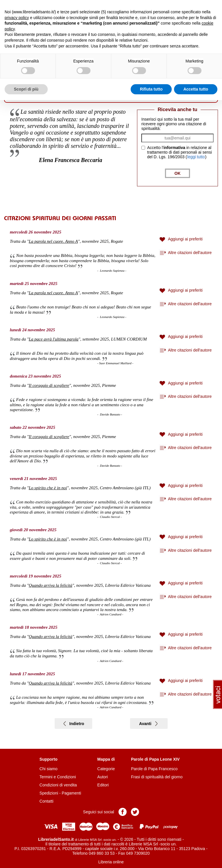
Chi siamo (49, 769)
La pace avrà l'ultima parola (54, 339)
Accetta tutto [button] (196, 89)
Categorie (106, 769)
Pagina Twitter (135, 812)
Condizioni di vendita (58, 785)
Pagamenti (72, 793)
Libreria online (111, 862)
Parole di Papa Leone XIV (155, 759)
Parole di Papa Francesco (154, 769)
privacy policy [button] (17, 18)
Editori (103, 785)
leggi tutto (196, 157)
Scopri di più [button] (26, 89)
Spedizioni (49, 793)
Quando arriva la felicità (51, 585)
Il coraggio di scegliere (49, 385)
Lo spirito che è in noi (48, 488)
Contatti (47, 801)
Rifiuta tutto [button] (151, 89)
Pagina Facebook (123, 812)
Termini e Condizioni (58, 777)
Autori (103, 777)
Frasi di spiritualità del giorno (157, 777)
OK (178, 173)
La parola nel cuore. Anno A (53, 241)
